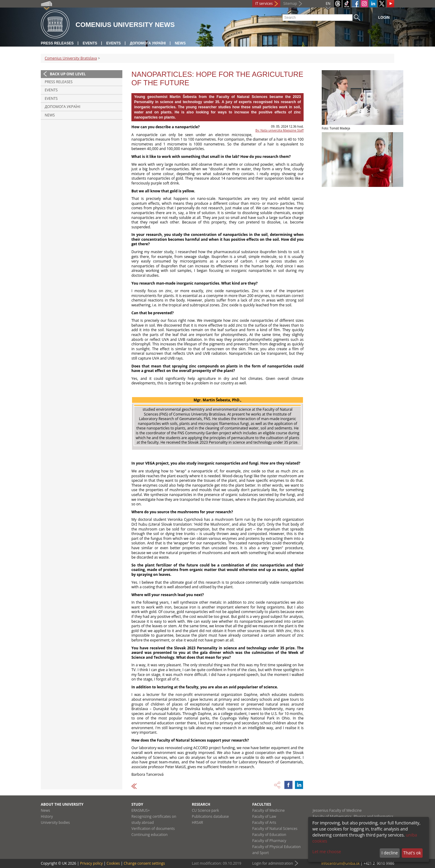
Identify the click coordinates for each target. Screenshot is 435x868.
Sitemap (290, 3)
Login (384, 18)
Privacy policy (91, 863)
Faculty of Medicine (269, 810)
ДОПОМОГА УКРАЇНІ (148, 43)
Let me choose (327, 852)
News (180, 43)
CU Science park (205, 810)
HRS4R (197, 822)
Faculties (262, 804)
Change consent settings (144, 863)
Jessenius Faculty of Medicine (337, 810)
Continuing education (150, 835)
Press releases (57, 43)
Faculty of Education (269, 835)
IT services (264, 3)
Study (137, 804)
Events (90, 43)
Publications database (210, 816)
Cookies (113, 863)
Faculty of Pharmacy (269, 841)
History (47, 816)
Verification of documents (153, 829)
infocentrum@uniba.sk (341, 863)
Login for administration (273, 863)
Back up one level (68, 74)
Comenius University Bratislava (71, 58)
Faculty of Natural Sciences (275, 829)
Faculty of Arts (264, 822)
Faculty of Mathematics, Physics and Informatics (353, 816)
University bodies (55, 822)
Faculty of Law (264, 816)
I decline (390, 853)
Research (201, 804)
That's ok (412, 853)
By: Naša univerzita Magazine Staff (279, 130)
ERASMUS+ (141, 810)
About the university (62, 804)
